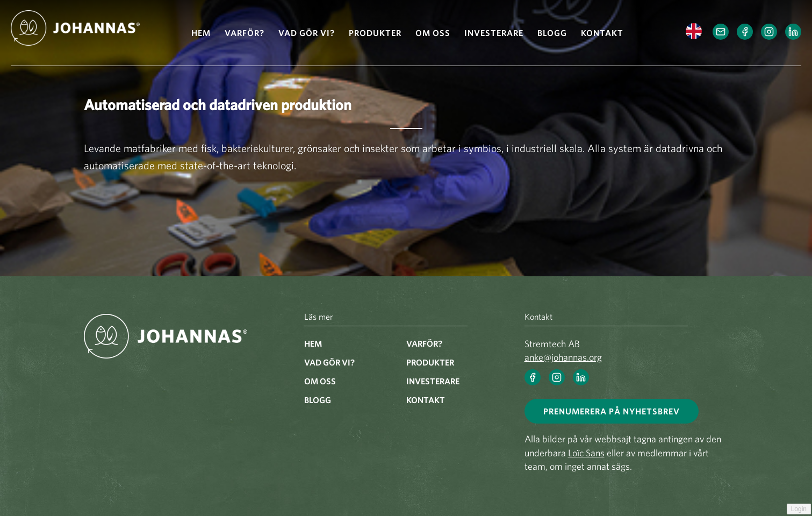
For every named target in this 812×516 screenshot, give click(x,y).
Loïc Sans (586, 453)
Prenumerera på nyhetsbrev (612, 411)
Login (799, 509)
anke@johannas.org (563, 357)
